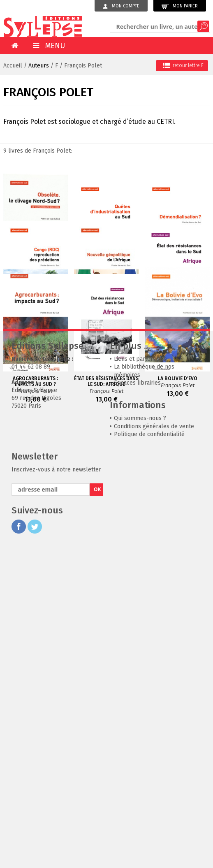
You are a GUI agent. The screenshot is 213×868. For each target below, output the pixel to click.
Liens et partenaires (140, 672)
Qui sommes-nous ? (140, 732)
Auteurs (39, 66)
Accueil (13, 66)
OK (97, 803)
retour (183, 65)
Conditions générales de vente (154, 740)
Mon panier (180, 6)
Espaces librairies (137, 696)
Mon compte (121, 6)
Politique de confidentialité (149, 748)
